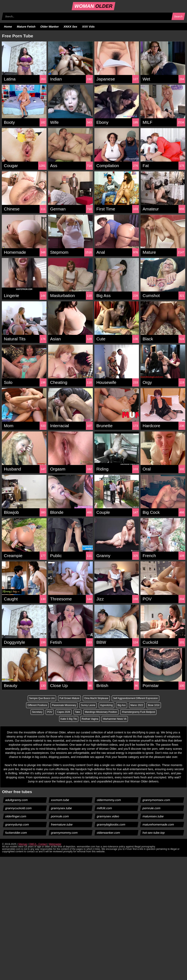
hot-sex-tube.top (153, 833)
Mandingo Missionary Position (101, 712)
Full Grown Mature (69, 698)
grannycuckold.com (19, 808)
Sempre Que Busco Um (41, 698)
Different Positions (37, 705)
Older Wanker (49, 27)
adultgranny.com (17, 800)
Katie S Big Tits (68, 719)
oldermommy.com (109, 800)
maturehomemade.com (158, 825)
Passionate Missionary (64, 705)
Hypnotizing (107, 705)
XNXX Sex (71, 27)
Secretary (36, 712)
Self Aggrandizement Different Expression (136, 698)
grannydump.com (17, 825)
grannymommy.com (64, 833)
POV (49, 712)
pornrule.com (151, 808)
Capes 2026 (63, 712)
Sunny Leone (88, 705)
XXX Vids (89, 27)
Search (178, 16)
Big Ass (122, 705)
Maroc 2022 (137, 705)
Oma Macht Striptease (96, 698)
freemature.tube (62, 825)
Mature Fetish (26, 27)
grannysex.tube (62, 808)
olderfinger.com (16, 816)
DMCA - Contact (38, 844)
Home (8, 27)
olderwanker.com (108, 833)
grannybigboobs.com (111, 825)
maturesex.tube (153, 816)
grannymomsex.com (156, 800)
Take (77, 712)
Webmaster (55, 844)
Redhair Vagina (90, 719)
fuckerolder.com (16, 833)
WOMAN (93, 6)
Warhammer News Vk (115, 719)
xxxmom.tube (60, 800)
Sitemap (23, 844)
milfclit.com (104, 808)
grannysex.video (108, 816)
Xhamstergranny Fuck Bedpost (139, 712)
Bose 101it (154, 705)
